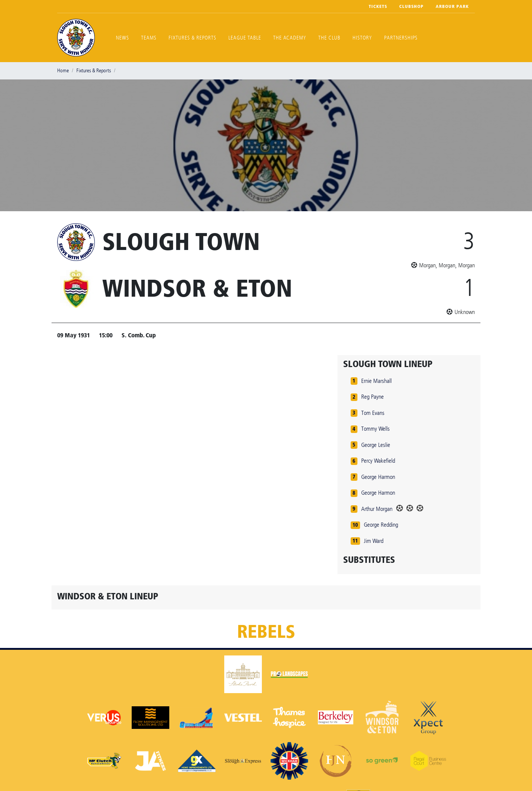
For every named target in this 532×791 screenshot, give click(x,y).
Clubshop (411, 6)
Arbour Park (452, 6)
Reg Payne (372, 397)
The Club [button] (329, 38)
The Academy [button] (290, 38)
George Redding (381, 525)
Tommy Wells (375, 429)
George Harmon (378, 477)
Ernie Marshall (376, 381)
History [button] (362, 38)
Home (63, 71)
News (122, 38)
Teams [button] (149, 38)
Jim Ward (374, 541)
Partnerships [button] (401, 38)
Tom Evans (373, 413)
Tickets (378, 6)
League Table (245, 38)
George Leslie (376, 445)
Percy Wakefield (378, 461)
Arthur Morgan (377, 509)
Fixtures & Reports (192, 38)
